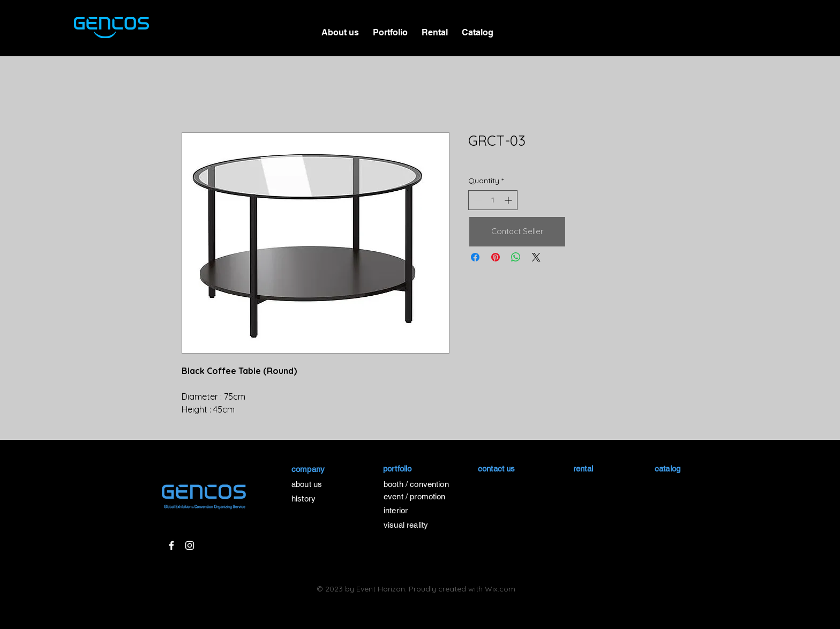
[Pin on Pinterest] (496, 257)
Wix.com (500, 589)
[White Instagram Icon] (190, 545)
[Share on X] (536, 257)
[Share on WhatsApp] (516, 257)
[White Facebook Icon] (171, 545)
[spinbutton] (493, 200)
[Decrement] (477, 200)
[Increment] (509, 200)
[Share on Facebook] (475, 257)
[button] (390, 28)
